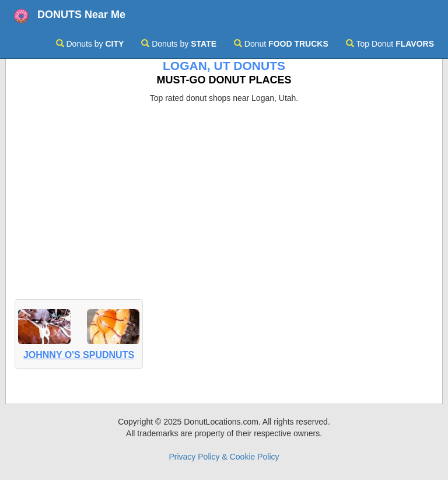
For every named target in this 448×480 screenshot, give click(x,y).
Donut (281, 44)
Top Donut (390, 44)
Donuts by (90, 44)
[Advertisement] (224, 191)
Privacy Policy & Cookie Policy (224, 457)
